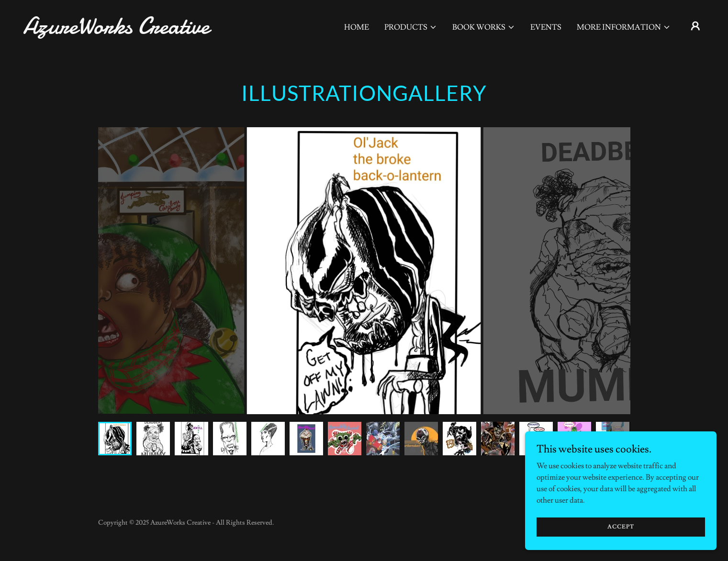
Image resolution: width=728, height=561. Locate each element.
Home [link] (357, 27)
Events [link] (546, 27)
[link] (118, 31)
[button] (411, 27)
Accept (621, 527)
